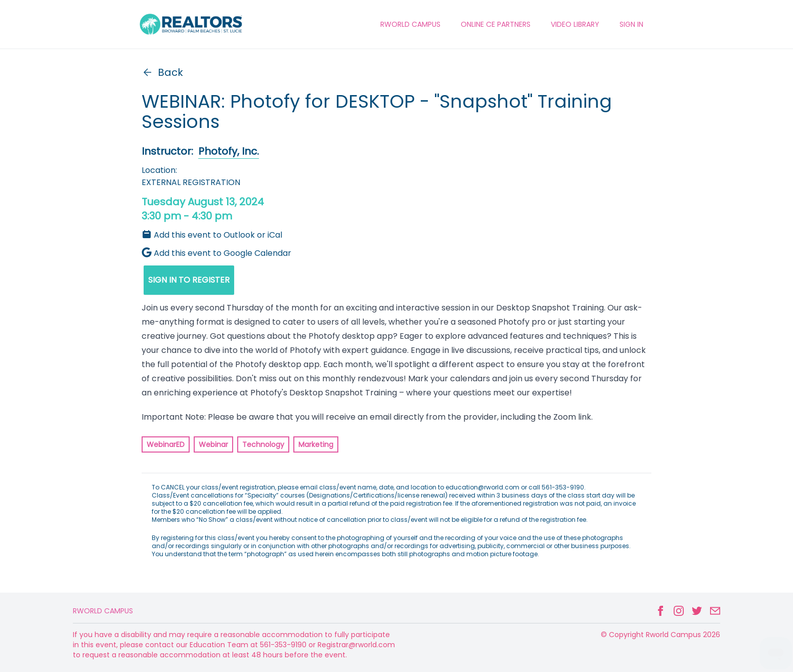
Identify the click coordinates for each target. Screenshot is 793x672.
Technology (263, 444)
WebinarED (166, 444)
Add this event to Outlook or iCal (212, 235)
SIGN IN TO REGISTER (189, 280)
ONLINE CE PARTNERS (496, 24)
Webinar (213, 444)
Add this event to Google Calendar (216, 253)
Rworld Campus (103, 611)
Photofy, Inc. (229, 151)
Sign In (631, 24)
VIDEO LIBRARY (575, 24)
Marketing (316, 444)
